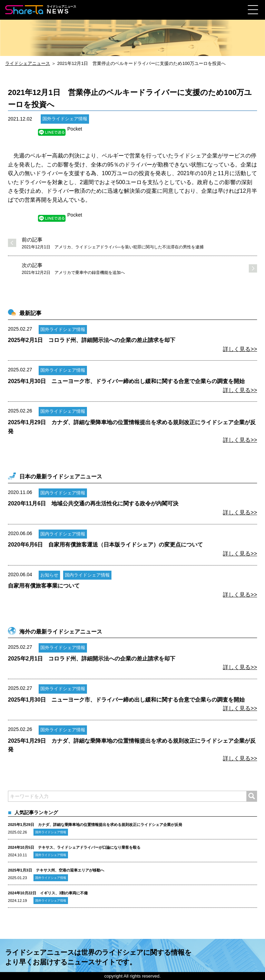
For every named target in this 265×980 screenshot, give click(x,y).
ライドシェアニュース (28, 63)
